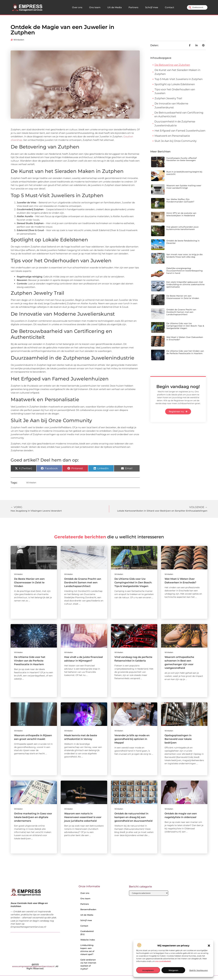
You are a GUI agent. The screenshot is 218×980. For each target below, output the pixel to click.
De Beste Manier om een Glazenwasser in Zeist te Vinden (183, 297)
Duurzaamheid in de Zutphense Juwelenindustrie (175, 123)
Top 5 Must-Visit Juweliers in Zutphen (179, 79)
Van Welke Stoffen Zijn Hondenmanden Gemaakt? (180, 200)
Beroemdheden (88, 909)
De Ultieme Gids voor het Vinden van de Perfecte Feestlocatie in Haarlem (185, 352)
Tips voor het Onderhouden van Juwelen (175, 91)
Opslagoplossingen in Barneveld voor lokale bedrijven (178, 739)
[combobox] (197, 7)
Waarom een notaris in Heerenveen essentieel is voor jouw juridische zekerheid (83, 817)
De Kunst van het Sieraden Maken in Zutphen (177, 72)
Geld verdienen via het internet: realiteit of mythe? (88, 964)
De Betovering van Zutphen (172, 65)
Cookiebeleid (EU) (87, 933)
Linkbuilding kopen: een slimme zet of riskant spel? (87, 950)
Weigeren (173, 970)
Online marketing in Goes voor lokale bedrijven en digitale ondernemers (33, 817)
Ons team (95, 7)
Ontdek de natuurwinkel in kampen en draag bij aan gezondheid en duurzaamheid (133, 817)
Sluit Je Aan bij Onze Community (176, 141)
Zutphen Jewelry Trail (168, 98)
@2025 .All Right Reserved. (35, 966)
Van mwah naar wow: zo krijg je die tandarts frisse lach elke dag (184, 256)
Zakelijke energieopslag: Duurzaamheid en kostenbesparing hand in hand (184, 271)
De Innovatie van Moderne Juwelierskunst (171, 105)
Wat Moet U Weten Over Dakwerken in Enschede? (185, 338)
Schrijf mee (152, 7)
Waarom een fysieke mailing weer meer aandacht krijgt (184, 187)
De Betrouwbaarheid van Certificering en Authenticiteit (179, 115)
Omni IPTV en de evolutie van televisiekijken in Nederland (181, 214)
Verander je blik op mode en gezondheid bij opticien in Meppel (132, 739)
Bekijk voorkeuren (199, 970)
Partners (133, 7)
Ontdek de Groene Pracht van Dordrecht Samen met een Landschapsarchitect (181, 312)
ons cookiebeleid (163, 961)
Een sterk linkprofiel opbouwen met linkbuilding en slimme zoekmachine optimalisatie (185, 284)
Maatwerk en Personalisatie (172, 136)
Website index (88, 940)
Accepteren (148, 970)
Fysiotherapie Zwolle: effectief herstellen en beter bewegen (182, 159)
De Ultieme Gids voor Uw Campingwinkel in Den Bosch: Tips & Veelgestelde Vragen (185, 326)
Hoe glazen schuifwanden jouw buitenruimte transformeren (182, 228)
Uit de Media (115, 7)
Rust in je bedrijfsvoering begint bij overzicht (184, 173)
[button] (209, 946)
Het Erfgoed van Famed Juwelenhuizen (180, 131)
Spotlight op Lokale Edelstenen (175, 84)
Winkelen (19, 40)
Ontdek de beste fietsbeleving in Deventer (183, 242)
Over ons (77, 7)
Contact (169, 7)
